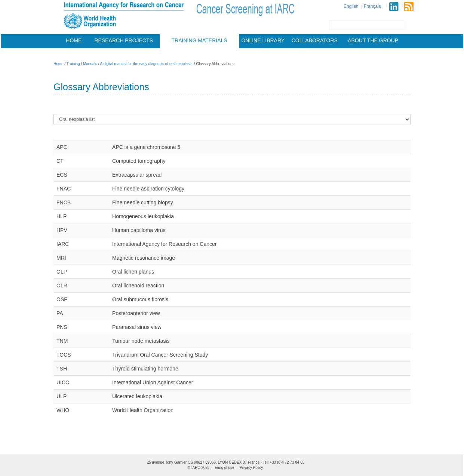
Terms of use (223, 468)
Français (372, 6)
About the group (373, 40)
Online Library (263, 40)
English (351, 6)
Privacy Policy (251, 468)
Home (74, 40)
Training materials (199, 40)
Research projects (124, 40)
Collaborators (315, 40)
